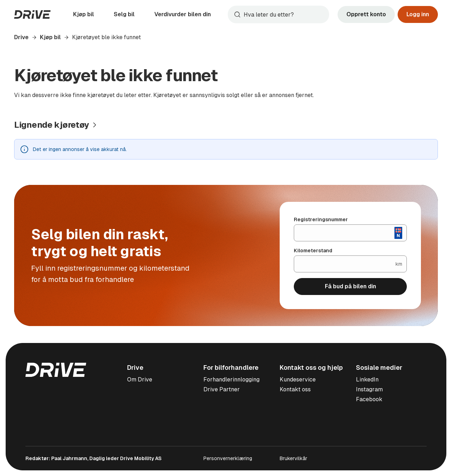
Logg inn (418, 14)
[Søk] (285, 14)
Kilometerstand (313, 251)
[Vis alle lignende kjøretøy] (56, 125)
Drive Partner (222, 389)
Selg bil (124, 14)
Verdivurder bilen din (183, 14)
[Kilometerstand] (345, 264)
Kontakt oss (295, 389)
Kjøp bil (84, 14)
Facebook (369, 399)
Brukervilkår (293, 458)
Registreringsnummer (321, 219)
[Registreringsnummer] (344, 233)
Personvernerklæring (228, 458)
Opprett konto (366, 14)
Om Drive (140, 379)
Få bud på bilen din (350, 286)
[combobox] (278, 14)
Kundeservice (298, 379)
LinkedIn (367, 379)
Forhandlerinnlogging (231, 379)
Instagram (369, 389)
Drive (21, 37)
